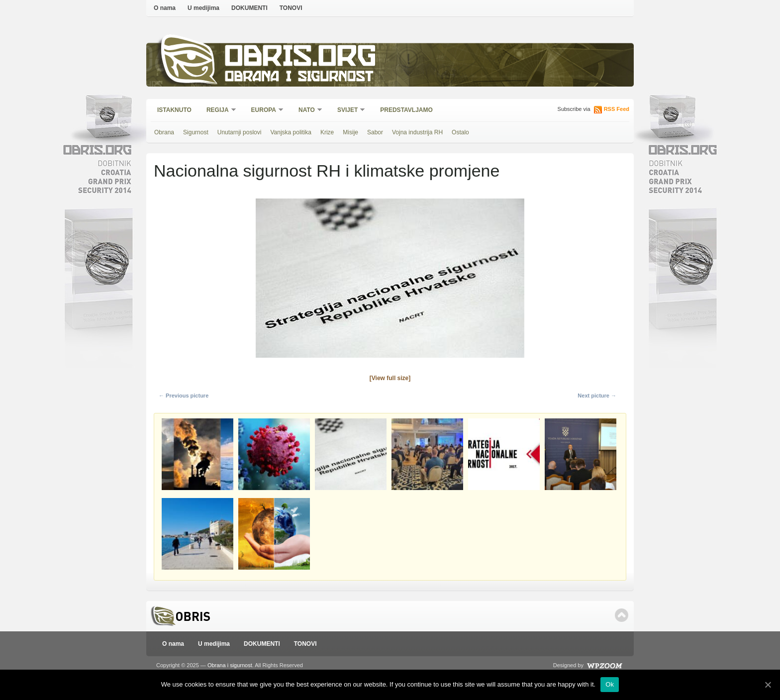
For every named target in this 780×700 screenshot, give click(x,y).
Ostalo (460, 132)
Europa (264, 111)
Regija (218, 111)
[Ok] (768, 685)
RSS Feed (617, 109)
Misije (350, 132)
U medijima (203, 8)
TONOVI (291, 8)
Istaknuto (174, 110)
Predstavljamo (406, 110)
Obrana (164, 132)
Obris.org (301, 58)
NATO (307, 111)
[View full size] (390, 378)
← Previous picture (184, 396)
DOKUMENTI (249, 8)
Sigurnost (196, 132)
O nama (165, 8)
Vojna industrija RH (417, 132)
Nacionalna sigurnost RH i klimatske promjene (327, 171)
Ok (610, 684)
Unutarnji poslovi (240, 132)
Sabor (375, 132)
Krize (327, 132)
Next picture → (597, 396)
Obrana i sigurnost (299, 78)
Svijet (348, 111)
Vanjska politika (291, 132)
